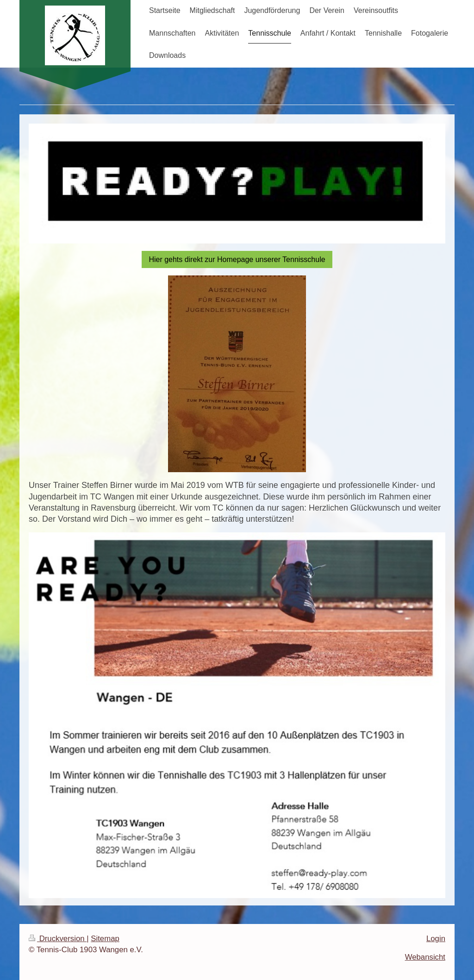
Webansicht (425, 957)
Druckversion (58, 939)
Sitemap (105, 939)
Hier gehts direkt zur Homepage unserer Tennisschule (237, 259)
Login (436, 939)
